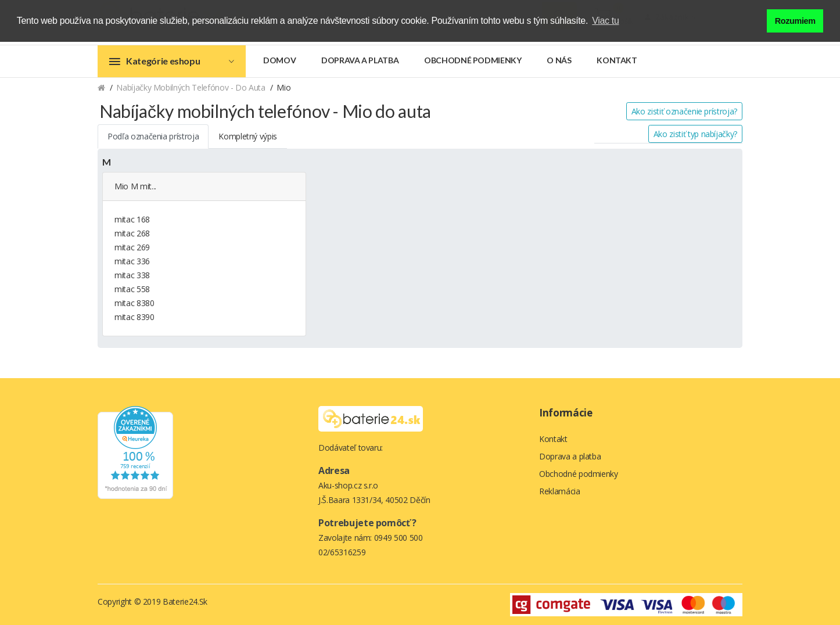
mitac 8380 (134, 303)
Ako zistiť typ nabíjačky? (695, 134)
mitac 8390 (134, 317)
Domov (279, 60)
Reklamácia (560, 491)
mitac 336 (132, 261)
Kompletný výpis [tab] (248, 136)
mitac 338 (132, 275)
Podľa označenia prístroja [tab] (153, 136)
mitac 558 (132, 289)
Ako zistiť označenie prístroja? (684, 111)
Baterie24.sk (185, 601)
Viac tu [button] (605, 21)
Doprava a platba (360, 60)
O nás (559, 60)
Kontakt (617, 60)
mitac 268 (132, 233)
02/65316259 (342, 552)
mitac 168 (132, 219)
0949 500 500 (399, 538)
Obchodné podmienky (473, 60)
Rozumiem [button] (795, 21)
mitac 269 (132, 247)
